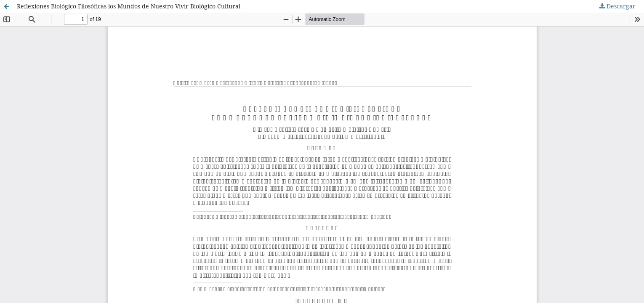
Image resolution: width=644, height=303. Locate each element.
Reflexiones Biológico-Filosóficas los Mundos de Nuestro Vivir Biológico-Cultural (129, 6)
